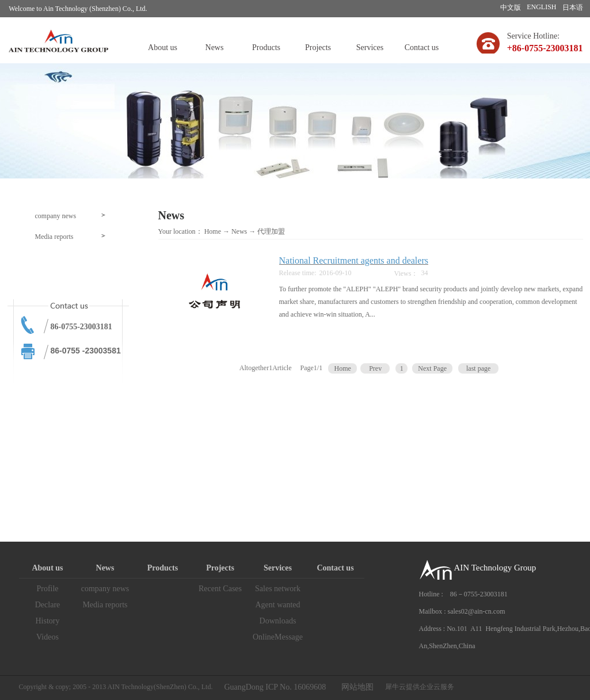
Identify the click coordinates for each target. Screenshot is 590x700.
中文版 (511, 7)
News (239, 231)
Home (213, 231)
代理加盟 (271, 231)
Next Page (432, 368)
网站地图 (355, 687)
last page (478, 368)
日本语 (573, 7)
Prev (375, 368)
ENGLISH (541, 7)
